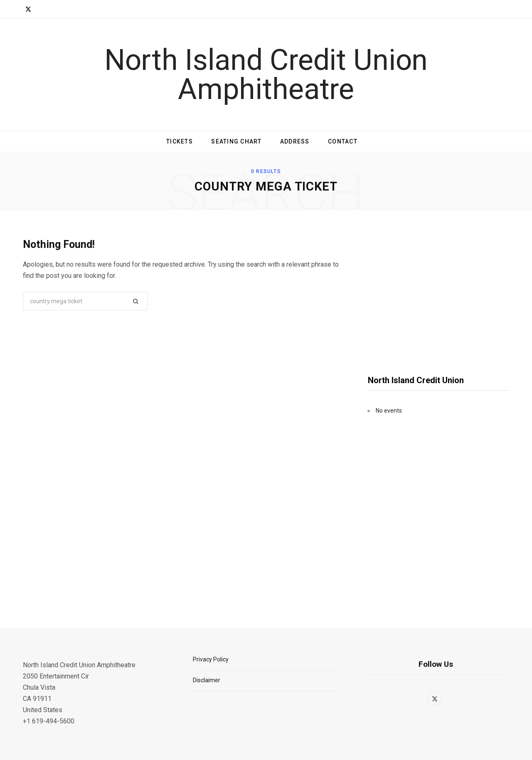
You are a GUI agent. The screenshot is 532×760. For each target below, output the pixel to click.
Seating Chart (236, 141)
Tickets (180, 141)
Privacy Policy (211, 659)
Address (295, 141)
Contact (343, 141)
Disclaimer (207, 680)
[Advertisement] (438, 295)
